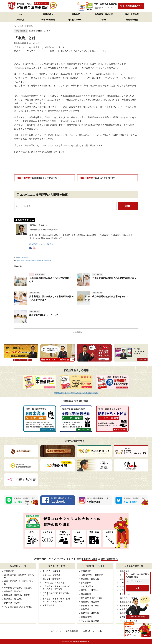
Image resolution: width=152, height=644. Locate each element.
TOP (20, 14)
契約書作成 (86, 583)
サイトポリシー (57, 631)
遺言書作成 (86, 594)
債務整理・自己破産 (13, 599)
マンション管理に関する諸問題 (18, 607)
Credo (99, 631)
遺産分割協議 (31, 261)
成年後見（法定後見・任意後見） (19, 588)
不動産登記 (9, 571)
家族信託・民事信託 (13, 591)
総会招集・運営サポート (53, 579)
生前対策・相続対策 (104, 14)
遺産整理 (32, 31)
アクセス (104, 20)
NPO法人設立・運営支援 (54, 583)
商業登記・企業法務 (51, 575)
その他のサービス (76, 20)
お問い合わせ (89, 631)
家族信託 (76, 14)
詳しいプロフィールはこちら (41, 244)
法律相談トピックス (43, 31)
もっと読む (77, 332)
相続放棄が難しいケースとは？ (44, 315)
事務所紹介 (48, 14)
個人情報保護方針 (73, 631)
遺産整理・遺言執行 (90, 602)
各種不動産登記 (48, 20)
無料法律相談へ (109, 559)
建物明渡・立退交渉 (13, 603)
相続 (18, 261)
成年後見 (20, 20)
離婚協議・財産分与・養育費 (17, 595)
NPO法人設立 (87, 586)
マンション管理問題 (90, 621)
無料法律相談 (132, 20)
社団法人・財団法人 (90, 590)
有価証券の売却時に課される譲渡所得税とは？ (114, 278)
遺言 (23, 261)
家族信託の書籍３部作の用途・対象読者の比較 (76, 393)
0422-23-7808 (90, 559)
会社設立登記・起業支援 (92, 575)
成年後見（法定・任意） (92, 598)
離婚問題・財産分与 (90, 613)
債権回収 (85, 609)
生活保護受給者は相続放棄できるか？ (110, 297)
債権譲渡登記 (49, 605)
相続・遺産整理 (132, 14)
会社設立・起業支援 (51, 571)
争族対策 (40, 261)
